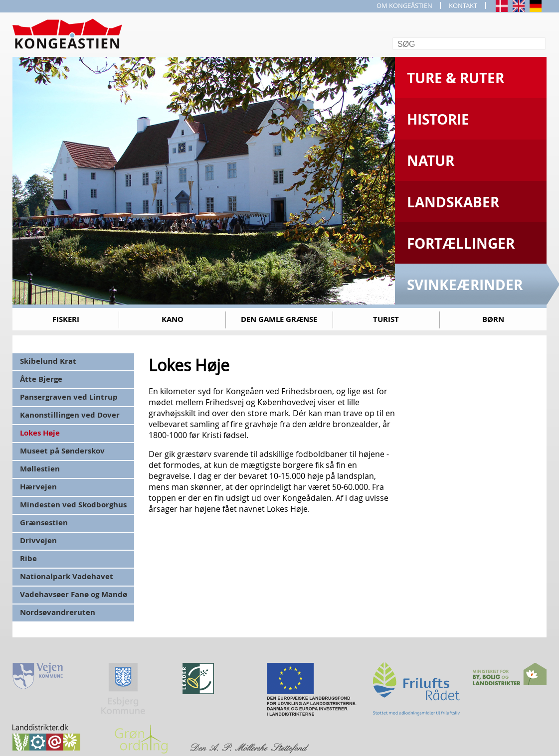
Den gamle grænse (279, 319)
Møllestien (40, 469)
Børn (493, 319)
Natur (431, 161)
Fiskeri (66, 319)
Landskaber (453, 202)
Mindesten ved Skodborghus (73, 505)
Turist (386, 319)
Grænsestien (44, 523)
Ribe (28, 558)
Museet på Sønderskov (62, 451)
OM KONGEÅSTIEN (404, 5)
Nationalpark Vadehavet (67, 576)
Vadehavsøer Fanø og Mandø (74, 594)
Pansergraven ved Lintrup (69, 397)
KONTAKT (463, 5)
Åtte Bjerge (41, 379)
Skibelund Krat (48, 361)
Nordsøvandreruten (58, 612)
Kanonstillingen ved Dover (70, 415)
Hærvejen (38, 487)
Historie (438, 119)
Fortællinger (461, 243)
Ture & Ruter (456, 78)
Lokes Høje (40, 433)
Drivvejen (38, 540)
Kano (173, 319)
